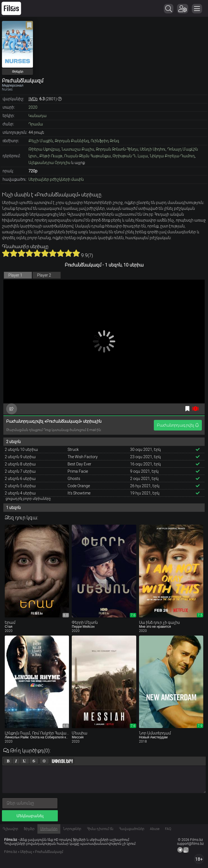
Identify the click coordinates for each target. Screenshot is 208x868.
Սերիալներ (49, 829)
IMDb (33, 99)
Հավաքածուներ (132, 829)
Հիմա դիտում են (100, 829)
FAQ (168, 829)
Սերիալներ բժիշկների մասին (56, 179)
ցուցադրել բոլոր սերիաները (28, 499)
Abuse (155, 829)
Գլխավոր (10, 829)
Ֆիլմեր (29, 829)
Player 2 (44, 275)
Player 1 (15, 275)
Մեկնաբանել (30, 816)
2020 (33, 107)
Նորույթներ (72, 829)
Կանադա (38, 116)
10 (76, 253)
